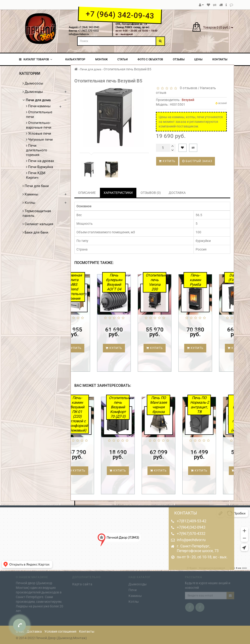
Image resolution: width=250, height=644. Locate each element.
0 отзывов (188, 88)
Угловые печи (39, 133)
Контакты (220, 59)
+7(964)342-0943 (191, 527)
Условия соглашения (60, 631)
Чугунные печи (39, 140)
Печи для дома (37, 100)
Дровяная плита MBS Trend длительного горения (88, 287)
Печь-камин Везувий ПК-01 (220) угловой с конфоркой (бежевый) (90, 414)
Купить (167, 161)
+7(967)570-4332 (191, 534)
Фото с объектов (150, 59)
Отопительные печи (39, 114)
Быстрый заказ (197, 161)
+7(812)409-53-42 (192, 521)
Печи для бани (36, 186)
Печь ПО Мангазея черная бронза (171, 405)
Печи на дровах (40, 161)
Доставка (34, 631)
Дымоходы (33, 92)
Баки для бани (35, 232)
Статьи (122, 59)
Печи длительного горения (37, 150)
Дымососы (33, 83)
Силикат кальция (38, 224)
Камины (30, 194)
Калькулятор (75, 59)
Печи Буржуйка (39, 167)
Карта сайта (82, 583)
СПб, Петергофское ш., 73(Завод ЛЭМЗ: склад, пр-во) (132, 26)
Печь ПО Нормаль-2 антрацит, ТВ (212, 405)
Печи (133, 589)
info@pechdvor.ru (191, 540)
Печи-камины (38, 106)
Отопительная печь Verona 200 (170, 282)
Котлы (29, 203)
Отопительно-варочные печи (39, 125)
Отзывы (179, 59)
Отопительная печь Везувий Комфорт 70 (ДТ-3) (131, 407)
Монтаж (101, 59)
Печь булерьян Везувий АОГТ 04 (128, 282)
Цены (198, 59)
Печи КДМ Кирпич (36, 175)
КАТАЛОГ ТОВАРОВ (36, 59)
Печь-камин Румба (209, 280)
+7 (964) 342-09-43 (120, 15)
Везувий (188, 100)
